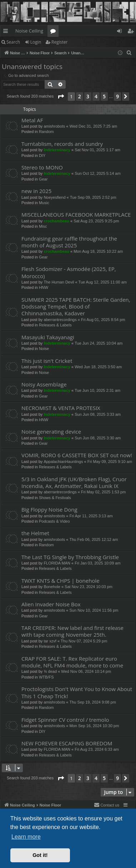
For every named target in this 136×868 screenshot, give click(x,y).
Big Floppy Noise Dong (49, 509)
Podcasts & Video (54, 521)
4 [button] (96, 96)
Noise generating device (51, 431)
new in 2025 (36, 191)
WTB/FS (46, 677)
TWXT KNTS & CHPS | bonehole (61, 581)
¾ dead (50, 671)
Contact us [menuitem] (107, 805)
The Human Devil (59, 282)
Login (36, 42)
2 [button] (80, 96)
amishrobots (54, 126)
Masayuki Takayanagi (48, 337)
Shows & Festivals (55, 498)
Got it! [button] (40, 855)
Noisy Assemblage (44, 384)
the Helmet (35, 533)
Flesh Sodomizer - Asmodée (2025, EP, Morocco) (69, 272)
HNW (44, 287)
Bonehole (52, 587)
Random (46, 132)
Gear (43, 179)
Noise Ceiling (29, 31)
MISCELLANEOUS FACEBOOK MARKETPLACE (76, 214)
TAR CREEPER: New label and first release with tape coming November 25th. (72, 631)
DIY (42, 156)
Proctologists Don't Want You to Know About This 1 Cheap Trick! (77, 692)
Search (13, 42)
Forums (54, 32)
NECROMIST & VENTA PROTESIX (61, 408)
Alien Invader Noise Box (51, 604)
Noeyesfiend (54, 197)
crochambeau (56, 221)
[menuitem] (129, 53)
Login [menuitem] (121, 32)
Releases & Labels (55, 325)
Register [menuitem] (132, 32)
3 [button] (88, 96)
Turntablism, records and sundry (62, 144)
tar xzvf (50, 641)
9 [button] (117, 96)
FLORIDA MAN (57, 563)
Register (59, 42)
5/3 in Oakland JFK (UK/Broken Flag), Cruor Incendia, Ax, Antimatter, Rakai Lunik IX (74, 482)
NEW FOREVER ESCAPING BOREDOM (67, 743)
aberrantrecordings (60, 320)
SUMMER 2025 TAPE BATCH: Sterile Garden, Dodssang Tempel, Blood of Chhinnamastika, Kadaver (76, 307)
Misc (43, 226)
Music (44, 203)
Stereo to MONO (42, 167)
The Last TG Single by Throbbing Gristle (70, 557)
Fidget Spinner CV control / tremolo (65, 720)
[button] (61, 97)
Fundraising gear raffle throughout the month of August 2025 (69, 242)
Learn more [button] (26, 837)
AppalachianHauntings (63, 462)
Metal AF (32, 120)
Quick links (7, 32)
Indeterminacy (57, 150)
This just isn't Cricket (47, 361)
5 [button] (104, 96)
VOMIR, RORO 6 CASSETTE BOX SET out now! (77, 455)
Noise (44, 349)
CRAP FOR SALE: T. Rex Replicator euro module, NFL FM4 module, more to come (72, 662)
